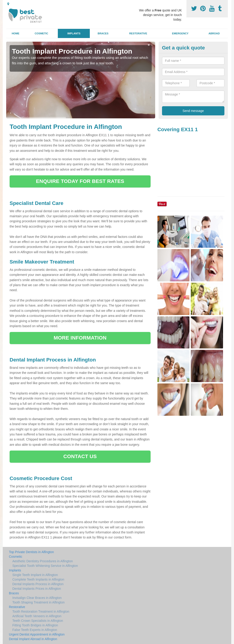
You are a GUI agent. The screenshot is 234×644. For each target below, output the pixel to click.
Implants (74, 33)
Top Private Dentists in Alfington (31, 552)
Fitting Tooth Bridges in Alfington (35, 625)
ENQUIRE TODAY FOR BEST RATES (80, 181)
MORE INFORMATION (80, 338)
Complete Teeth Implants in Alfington (38, 579)
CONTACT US (80, 456)
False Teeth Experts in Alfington (35, 630)
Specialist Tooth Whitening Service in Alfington (45, 566)
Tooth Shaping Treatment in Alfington (39, 602)
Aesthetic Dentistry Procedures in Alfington (43, 561)
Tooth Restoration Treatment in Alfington (41, 611)
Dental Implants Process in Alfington (38, 584)
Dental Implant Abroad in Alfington (33, 639)
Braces (103, 33)
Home (16, 33)
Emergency (180, 33)
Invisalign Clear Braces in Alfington (37, 598)
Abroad (214, 33)
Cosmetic (41, 33)
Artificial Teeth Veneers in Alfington (37, 616)
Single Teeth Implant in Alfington (35, 575)
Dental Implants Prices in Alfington (37, 589)
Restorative (138, 33)
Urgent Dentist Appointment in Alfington (37, 634)
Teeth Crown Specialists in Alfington (38, 621)
